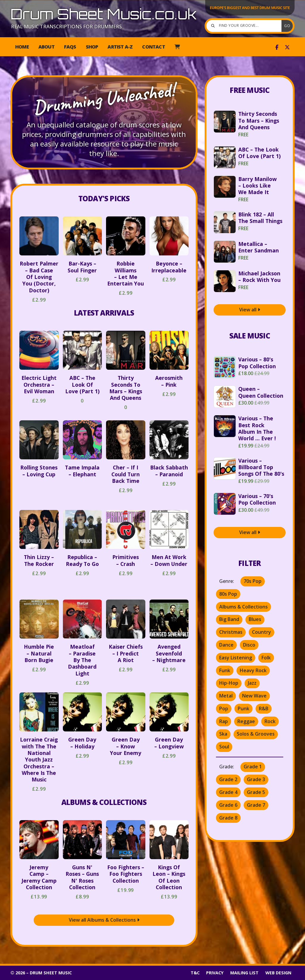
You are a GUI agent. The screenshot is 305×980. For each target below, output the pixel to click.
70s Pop (253, 581)
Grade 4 (228, 792)
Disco (249, 645)
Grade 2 (228, 779)
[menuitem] (177, 47)
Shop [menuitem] (92, 47)
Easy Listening (236, 658)
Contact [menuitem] (153, 47)
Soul (224, 747)
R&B (264, 709)
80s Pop (228, 594)
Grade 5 (256, 792)
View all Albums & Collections (104, 920)
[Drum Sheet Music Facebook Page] (277, 47)
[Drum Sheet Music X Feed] (287, 47)
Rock (270, 721)
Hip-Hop (229, 683)
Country (262, 632)
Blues (255, 619)
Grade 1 (253, 767)
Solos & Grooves (256, 734)
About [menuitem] (46, 47)
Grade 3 (256, 779)
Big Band (229, 619)
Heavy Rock (253, 670)
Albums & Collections (104, 802)
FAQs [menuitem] (70, 47)
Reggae (246, 721)
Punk (243, 709)
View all (250, 310)
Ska (223, 734)
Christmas (231, 632)
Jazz (252, 683)
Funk (225, 670)
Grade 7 (256, 805)
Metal (226, 696)
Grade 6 (228, 805)
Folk (266, 658)
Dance (226, 645)
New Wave (254, 696)
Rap (224, 721)
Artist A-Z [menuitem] (120, 47)
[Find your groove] (245, 26)
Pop (224, 709)
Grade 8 (228, 818)
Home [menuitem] (22, 47)
